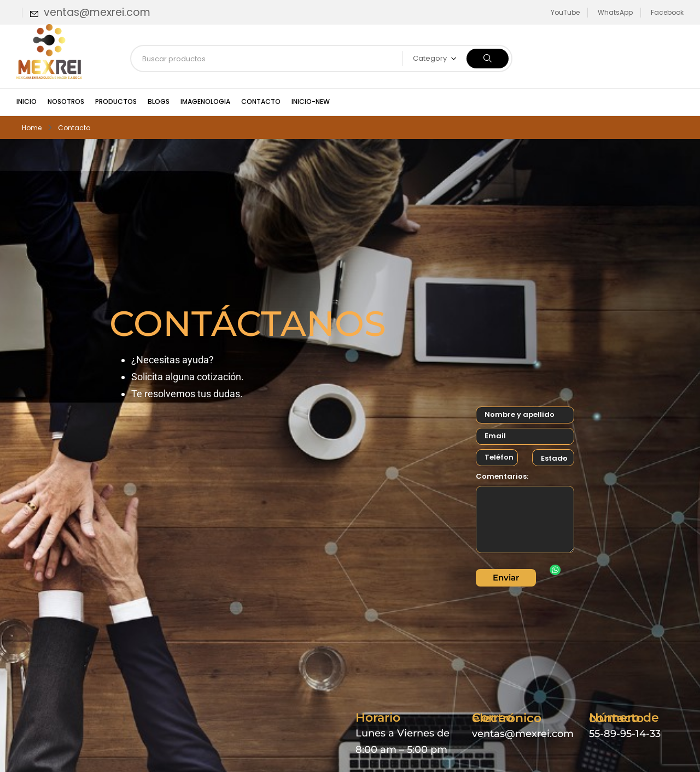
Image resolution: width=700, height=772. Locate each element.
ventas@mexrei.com (97, 12)
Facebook (667, 12)
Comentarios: (502, 476)
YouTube (565, 12)
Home (32, 128)
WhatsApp (615, 12)
